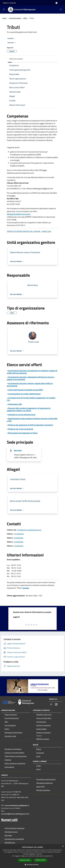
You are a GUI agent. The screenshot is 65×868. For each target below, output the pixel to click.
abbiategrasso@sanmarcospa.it (19, 214)
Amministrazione (15, 18)
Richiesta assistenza (43, 790)
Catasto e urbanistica (43, 733)
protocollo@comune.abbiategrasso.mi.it (15, 814)
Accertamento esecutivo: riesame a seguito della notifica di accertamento (30, 385)
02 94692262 (19, 538)
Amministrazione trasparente (15, 828)
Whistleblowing (10, 843)
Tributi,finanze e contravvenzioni (16, 756)
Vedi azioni (12, 43)
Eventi (38, 769)
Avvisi (38, 756)
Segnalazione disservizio (44, 783)
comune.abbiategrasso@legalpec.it (17, 805)
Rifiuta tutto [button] (41, 860)
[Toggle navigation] (4, 9)
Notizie (39, 749)
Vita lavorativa (41, 722)
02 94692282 (19, 542)
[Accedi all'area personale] (57, 3)
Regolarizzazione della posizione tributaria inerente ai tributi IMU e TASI (32, 420)
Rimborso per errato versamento (21, 429)
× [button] (63, 846)
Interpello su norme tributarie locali (22, 415)
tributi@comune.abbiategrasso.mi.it (29, 530)
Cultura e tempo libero (44, 718)
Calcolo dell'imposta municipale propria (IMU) (25, 390)
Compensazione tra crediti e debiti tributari (24, 394)
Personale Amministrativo (13, 733)
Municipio (18, 451)
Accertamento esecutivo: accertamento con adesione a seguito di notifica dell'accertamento (32, 372)
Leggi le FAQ (40, 787)
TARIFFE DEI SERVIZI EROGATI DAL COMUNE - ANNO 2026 (29, 231)
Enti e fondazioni (10, 725)
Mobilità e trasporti (43, 739)
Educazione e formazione (13, 749)
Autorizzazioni (9, 767)
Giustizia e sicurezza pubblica (14, 753)
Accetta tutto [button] (25, 860)
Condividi (12, 39)
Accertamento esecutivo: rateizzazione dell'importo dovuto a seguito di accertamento (31, 378)
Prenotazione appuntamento (46, 779)
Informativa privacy (11, 832)
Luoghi (39, 766)
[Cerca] (61, 10)
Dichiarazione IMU (15, 404)
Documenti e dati (10, 736)
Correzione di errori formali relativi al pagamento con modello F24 (31, 399)
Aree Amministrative (12, 718)
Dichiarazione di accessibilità (14, 839)
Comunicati (40, 753)
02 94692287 (19, 546)
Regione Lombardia (9, 3)
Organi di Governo (11, 715)
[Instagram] (56, 705)
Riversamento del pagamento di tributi (23, 433)
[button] (32, 865)
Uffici (25, 18)
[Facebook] (51, 705)
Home (4, 18)
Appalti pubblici (41, 729)
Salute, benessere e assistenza (15, 763)
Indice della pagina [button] (16, 59)
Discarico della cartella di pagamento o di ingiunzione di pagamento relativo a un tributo (29, 409)
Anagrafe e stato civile (44, 715)
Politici (7, 729)
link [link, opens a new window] (52, 856)
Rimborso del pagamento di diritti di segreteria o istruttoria (30, 425)
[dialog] (32, 856)
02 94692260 (19, 534)
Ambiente (8, 760)
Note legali (8, 835)
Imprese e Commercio (44, 725)
